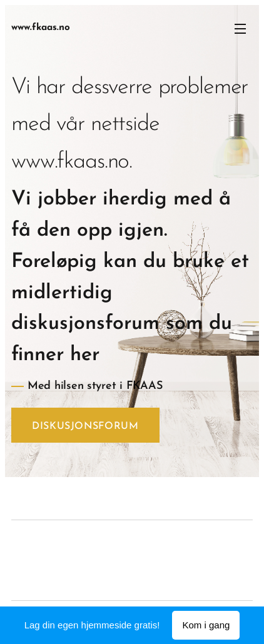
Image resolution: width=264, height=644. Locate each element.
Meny (240, 29)
